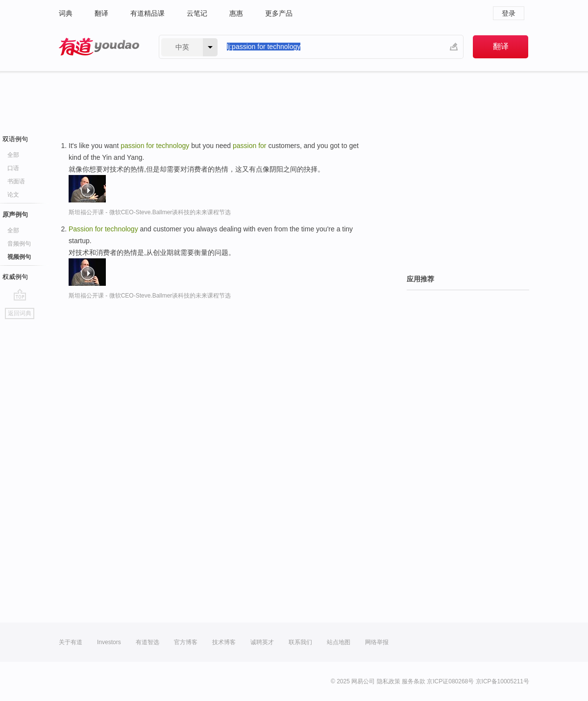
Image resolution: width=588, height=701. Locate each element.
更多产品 (279, 13)
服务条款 (414, 681)
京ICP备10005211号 (502, 681)
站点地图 (339, 642)
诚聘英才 (262, 642)
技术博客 (224, 642)
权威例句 (15, 277)
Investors (109, 642)
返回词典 (20, 313)
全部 (13, 155)
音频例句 (19, 244)
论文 (13, 195)
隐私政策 (389, 681)
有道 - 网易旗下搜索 (99, 47)
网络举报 (377, 642)
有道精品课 (147, 13)
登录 (509, 13)
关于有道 (71, 642)
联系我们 (300, 642)
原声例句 (15, 214)
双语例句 (15, 139)
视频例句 (19, 257)
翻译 (101, 13)
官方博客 (186, 642)
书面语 (16, 181)
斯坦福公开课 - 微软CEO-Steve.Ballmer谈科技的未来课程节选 (150, 212)
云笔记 (197, 13)
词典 (66, 13)
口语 (13, 168)
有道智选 (147, 642)
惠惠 (236, 13)
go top (20, 295)
